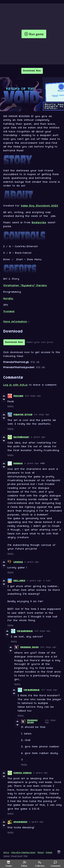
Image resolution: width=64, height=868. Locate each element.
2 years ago (38, 437)
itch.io (6, 852)
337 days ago (49, 690)
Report (41, 852)
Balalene (18, 463)
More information (17, 322)
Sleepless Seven (30, 647)
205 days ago (33, 396)
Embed (49, 852)
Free (26, 856)
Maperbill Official (23, 415)
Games (6, 856)
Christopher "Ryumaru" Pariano (25, 286)
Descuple (18, 396)
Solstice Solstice (23, 773)
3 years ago (34, 581)
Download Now (32, 71)
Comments (55, 864)
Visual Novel (17, 856)
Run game (34, 34)
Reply (11, 406)
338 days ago (48, 647)
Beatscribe (39, 223)
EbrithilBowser (21, 437)
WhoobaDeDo (20, 822)
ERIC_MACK (19, 581)
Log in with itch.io (16, 385)
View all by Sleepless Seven (23, 852)
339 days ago (42, 631)
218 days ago (42, 415)
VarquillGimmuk (25, 631)
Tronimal (9, 312)
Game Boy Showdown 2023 (40, 206)
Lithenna (18, 562)
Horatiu (8, 299)
